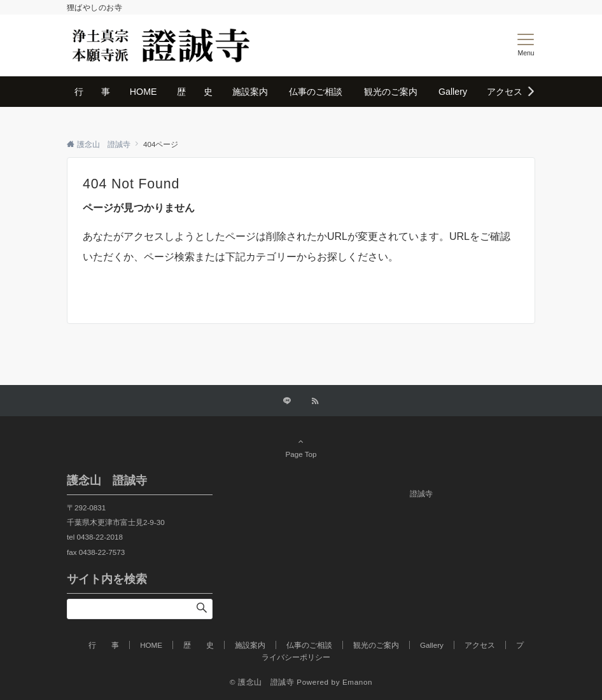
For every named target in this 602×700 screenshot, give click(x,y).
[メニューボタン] (526, 45)
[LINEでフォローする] (287, 401)
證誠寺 (421, 493)
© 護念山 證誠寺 (262, 682)
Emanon (357, 682)
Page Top (301, 447)
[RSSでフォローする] (315, 401)
